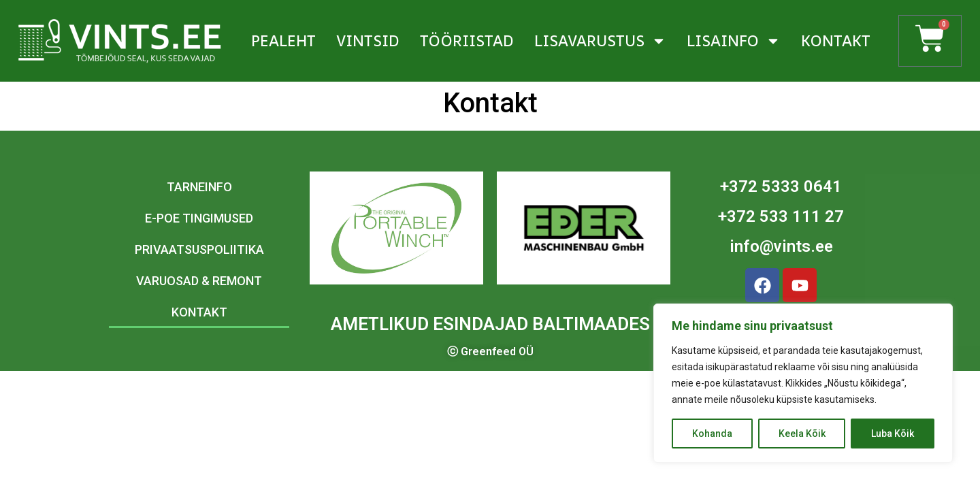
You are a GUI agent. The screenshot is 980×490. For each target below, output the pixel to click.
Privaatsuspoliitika (199, 249)
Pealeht (283, 41)
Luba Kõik (893, 434)
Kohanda (712, 434)
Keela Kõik (802, 434)
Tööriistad (467, 41)
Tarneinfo (199, 187)
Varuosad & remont (199, 281)
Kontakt (836, 41)
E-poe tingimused (199, 218)
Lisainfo (734, 41)
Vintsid (368, 41)
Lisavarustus (600, 41)
